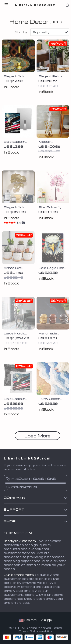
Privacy (24, 631)
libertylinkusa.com (20, 541)
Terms (57, 628)
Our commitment (19, 575)
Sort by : (22, 32)
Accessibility (43, 631)
